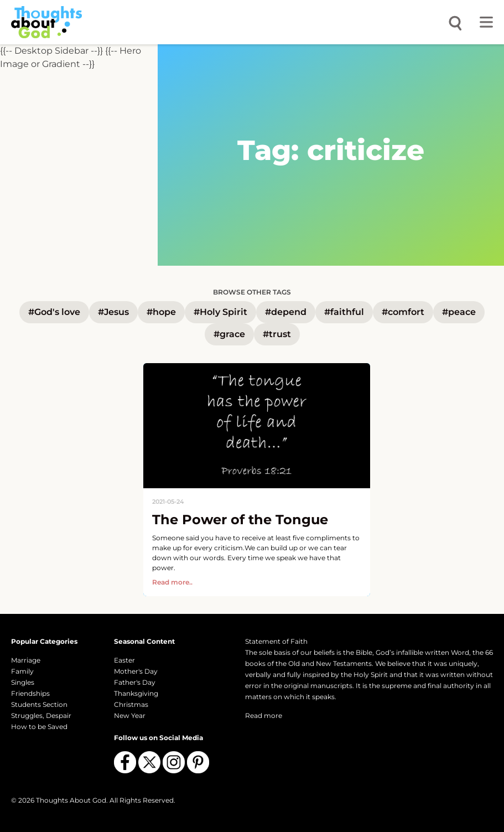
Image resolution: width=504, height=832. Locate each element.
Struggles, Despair (41, 715)
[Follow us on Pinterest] (198, 762)
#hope (161, 312)
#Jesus (113, 312)
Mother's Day (136, 671)
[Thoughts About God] (46, 22)
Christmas (131, 704)
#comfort (403, 312)
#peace (459, 312)
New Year (130, 715)
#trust (277, 334)
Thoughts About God (71, 800)
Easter (124, 660)
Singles (23, 682)
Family (22, 671)
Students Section (39, 704)
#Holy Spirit (220, 312)
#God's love (54, 312)
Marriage (26, 660)
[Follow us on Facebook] (125, 762)
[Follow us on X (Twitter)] (149, 762)
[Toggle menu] (486, 22)
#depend (286, 312)
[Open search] (455, 22)
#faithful (344, 312)
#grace (229, 334)
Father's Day (135, 682)
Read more (264, 715)
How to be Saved (39, 727)
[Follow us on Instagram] (174, 762)
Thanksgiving (136, 693)
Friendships (30, 693)
